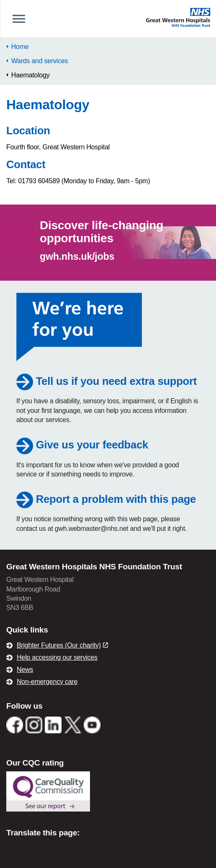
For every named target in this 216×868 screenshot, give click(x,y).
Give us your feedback (82, 445)
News (25, 670)
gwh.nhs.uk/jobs (77, 256)
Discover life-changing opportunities (102, 232)
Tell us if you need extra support (107, 381)
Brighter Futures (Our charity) (62, 645)
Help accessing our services (57, 657)
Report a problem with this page (106, 499)
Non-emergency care (47, 682)
